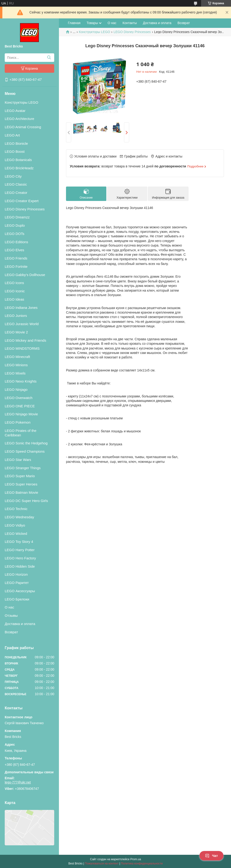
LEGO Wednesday (19, 517)
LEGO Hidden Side (20, 566)
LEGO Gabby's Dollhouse (25, 275)
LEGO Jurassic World (22, 324)
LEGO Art (12, 135)
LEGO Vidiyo (15, 525)
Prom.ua (136, 859)
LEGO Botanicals (18, 160)
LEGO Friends (16, 258)
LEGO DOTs (14, 234)
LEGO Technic (16, 509)
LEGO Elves (14, 250)
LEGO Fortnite (16, 266)
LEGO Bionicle (16, 143)
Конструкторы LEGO (21, 102)
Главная (74, 23)
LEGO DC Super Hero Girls (26, 501)
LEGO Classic (16, 184)
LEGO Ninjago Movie (21, 414)
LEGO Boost (15, 151)
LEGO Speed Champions (25, 451)
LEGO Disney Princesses (25, 209)
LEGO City (13, 176)
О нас (9, 607)
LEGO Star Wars (18, 460)
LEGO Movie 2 (16, 332)
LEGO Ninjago (16, 389)
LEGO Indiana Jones (21, 308)
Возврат (11, 632)
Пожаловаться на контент (102, 864)
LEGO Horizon (16, 574)
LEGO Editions (16, 242)
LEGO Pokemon (18, 422)
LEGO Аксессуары (20, 591)
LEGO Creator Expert (22, 201)
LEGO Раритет (17, 583)
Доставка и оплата (20, 624)
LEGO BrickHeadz (19, 168)
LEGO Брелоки (17, 599)
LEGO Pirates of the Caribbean (21, 433)
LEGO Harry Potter (20, 550)
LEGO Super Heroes (21, 484)
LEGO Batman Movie (21, 492)
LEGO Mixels (15, 373)
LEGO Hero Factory (20, 558)
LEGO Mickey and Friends (25, 340)
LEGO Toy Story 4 (19, 542)
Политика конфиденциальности (142, 864)
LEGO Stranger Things (23, 468)
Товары (92, 23)
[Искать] (49, 58)
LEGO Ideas (14, 299)
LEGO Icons (14, 283)
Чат (211, 856)
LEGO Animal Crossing (23, 127)
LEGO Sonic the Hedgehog (26, 443)
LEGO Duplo (15, 225)
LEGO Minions (16, 365)
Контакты (130, 23)
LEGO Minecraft (17, 357)
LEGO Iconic (15, 291)
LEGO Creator (16, 193)
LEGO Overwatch (19, 398)
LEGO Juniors (16, 316)
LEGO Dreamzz (17, 217)
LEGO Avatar (15, 111)
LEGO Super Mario (20, 476)
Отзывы (11, 615)
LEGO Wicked (16, 534)
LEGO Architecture (19, 119)
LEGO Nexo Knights (21, 381)
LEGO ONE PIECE (20, 406)
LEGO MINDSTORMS (22, 348)
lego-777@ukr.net (18, 782)
